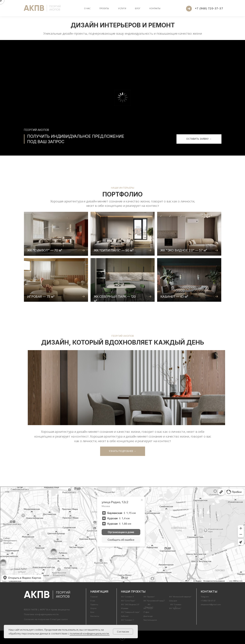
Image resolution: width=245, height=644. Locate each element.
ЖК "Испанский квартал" (180, 597)
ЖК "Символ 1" (128, 620)
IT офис (146, 612)
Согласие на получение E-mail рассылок (46, 619)
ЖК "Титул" (148, 608)
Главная (94, 597)
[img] (56, 234)
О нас (87, 8)
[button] (199, 139)
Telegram (205, 597)
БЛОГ (138, 8)
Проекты (104, 8)
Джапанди (148, 616)
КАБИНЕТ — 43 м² (174, 297)
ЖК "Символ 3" (128, 597)
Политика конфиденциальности (41, 614)
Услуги (122, 8)
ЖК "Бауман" (149, 597)
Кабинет (125, 616)
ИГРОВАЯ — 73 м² (41, 297)
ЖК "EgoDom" (175, 608)
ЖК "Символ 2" (176, 606)
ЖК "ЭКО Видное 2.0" (130, 604)
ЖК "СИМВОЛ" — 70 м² (45, 250)
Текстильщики (150, 620)
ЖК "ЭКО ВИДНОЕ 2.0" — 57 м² (184, 250)
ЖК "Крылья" (149, 606)
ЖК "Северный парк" (130, 612)
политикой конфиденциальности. (90, 633)
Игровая (125, 608)
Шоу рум (173, 601)
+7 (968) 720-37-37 (209, 8)
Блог (92, 612)
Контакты (155, 8)
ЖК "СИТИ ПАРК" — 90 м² (114, 250)
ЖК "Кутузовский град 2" (154, 601)
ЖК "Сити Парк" (128, 601)
